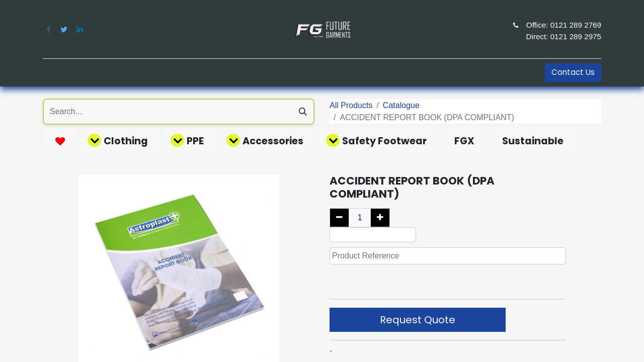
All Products (351, 105)
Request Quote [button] (418, 320)
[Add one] (380, 218)
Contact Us (573, 72)
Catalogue (401, 105)
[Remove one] (339, 218)
